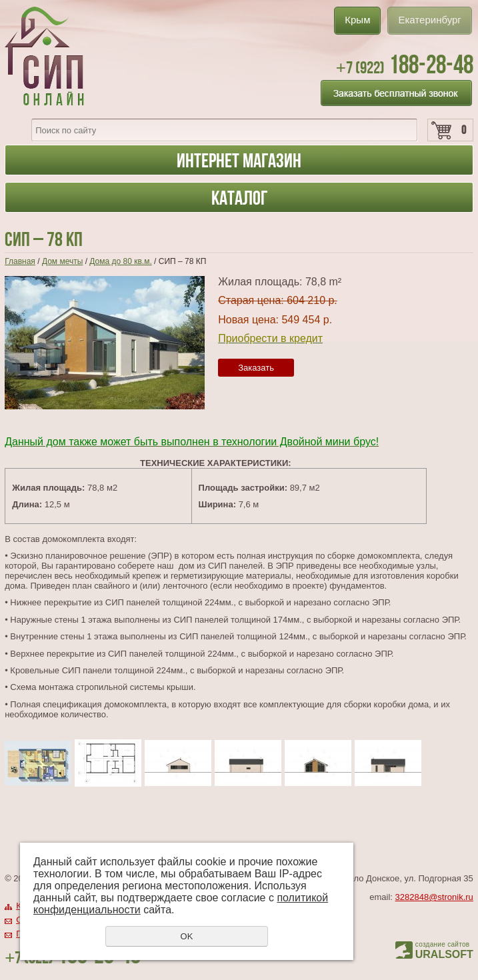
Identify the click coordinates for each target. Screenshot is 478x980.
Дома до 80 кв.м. (120, 261)
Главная (20, 261)
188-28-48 (405, 64)
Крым (357, 20)
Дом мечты (62, 261)
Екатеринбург (429, 20)
